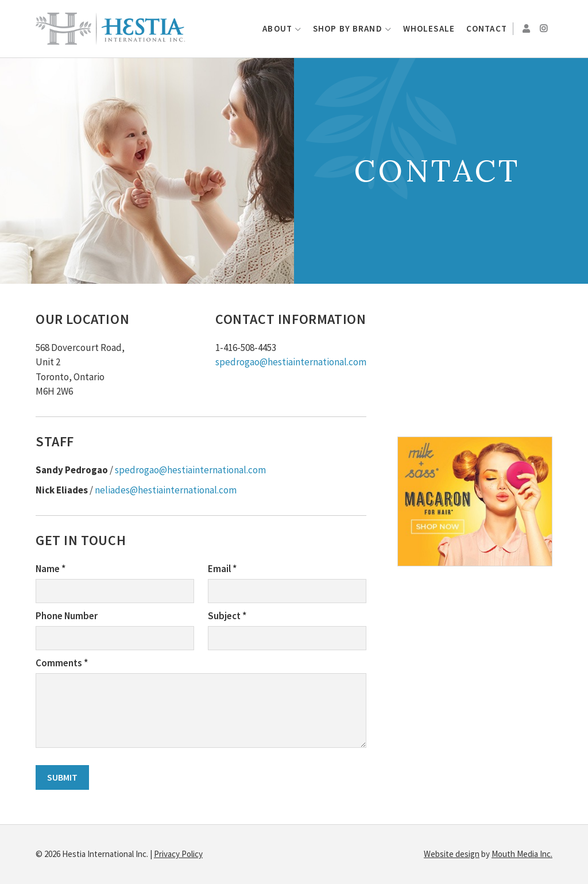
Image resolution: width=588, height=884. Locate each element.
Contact (487, 28)
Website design (452, 854)
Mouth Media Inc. (522, 854)
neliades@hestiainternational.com (166, 490)
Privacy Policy (178, 854)
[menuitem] (282, 29)
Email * (222, 569)
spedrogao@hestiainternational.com (291, 362)
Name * (51, 569)
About (277, 28)
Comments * (62, 663)
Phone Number (67, 616)
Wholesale (429, 28)
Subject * (227, 616)
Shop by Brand (348, 28)
